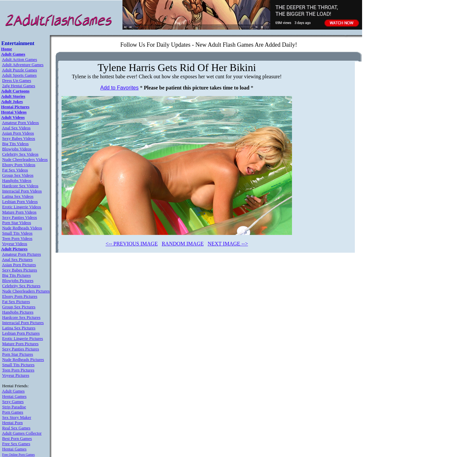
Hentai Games (14, 396)
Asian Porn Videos (18, 133)
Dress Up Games (17, 80)
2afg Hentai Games (19, 86)
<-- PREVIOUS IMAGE (132, 244)
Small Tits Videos (17, 233)
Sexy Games (13, 402)
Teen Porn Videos (17, 238)
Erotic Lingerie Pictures (23, 338)
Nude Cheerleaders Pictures (26, 291)
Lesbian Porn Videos (20, 202)
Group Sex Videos (18, 175)
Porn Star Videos (17, 223)
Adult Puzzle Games (20, 70)
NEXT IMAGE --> (228, 244)
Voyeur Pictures (15, 375)
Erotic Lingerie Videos (22, 207)
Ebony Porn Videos (19, 165)
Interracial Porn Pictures (23, 323)
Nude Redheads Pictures (23, 359)
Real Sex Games (16, 428)
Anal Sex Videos (16, 128)
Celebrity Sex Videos (20, 154)
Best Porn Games (17, 438)
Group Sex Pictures (19, 307)
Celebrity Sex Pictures (21, 286)
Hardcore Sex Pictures (21, 317)
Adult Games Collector (22, 433)
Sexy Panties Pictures (21, 349)
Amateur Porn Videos (20, 123)
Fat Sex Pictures (16, 302)
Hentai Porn (13, 423)
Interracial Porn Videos (22, 191)
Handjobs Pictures (18, 312)
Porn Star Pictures (18, 354)
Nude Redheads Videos (22, 228)
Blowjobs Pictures (18, 280)
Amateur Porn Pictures (21, 254)
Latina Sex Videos (18, 196)
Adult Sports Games (19, 75)
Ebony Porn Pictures (20, 296)
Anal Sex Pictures (17, 259)
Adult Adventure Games (23, 65)
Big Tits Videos (16, 144)
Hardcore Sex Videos (20, 186)
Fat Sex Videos (15, 170)
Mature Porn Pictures (20, 344)
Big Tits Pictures (17, 275)
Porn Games (13, 412)
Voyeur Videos (14, 244)
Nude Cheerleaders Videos (25, 159)
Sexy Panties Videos (20, 217)
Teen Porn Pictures (18, 370)
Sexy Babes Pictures (20, 270)
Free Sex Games (16, 444)
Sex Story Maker (17, 417)
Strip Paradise (14, 407)
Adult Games (13, 391)
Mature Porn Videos (19, 212)
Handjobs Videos (17, 180)
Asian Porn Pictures (19, 265)
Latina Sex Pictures (19, 328)
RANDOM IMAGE (183, 244)
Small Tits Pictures (18, 365)
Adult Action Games (20, 59)
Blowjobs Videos (17, 149)
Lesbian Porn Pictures (21, 333)
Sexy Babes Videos (19, 138)
